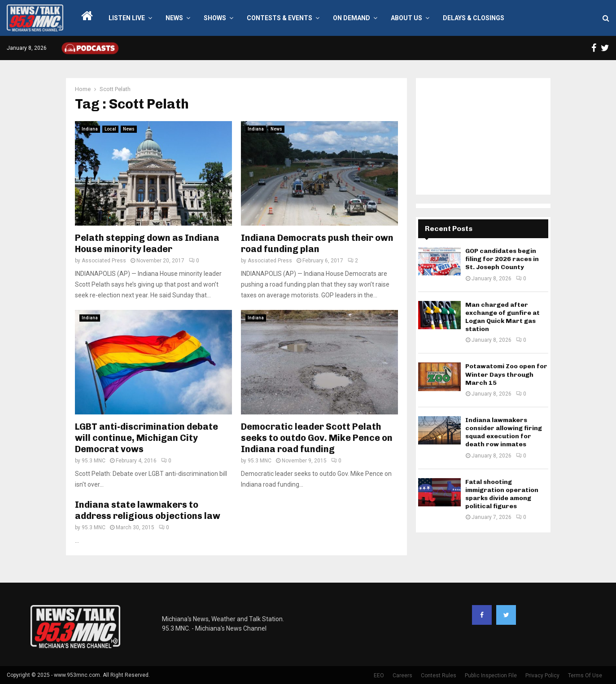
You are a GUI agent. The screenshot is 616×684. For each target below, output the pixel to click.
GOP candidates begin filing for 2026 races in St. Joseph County (502, 259)
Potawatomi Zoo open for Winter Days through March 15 (506, 374)
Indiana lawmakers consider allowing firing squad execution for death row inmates (504, 432)
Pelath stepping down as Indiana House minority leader (147, 243)
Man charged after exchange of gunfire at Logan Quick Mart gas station (502, 317)
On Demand (352, 18)
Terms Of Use (585, 675)
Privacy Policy (542, 675)
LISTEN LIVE (127, 18)
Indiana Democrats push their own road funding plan (317, 243)
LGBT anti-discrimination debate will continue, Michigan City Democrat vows (146, 438)
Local (110, 129)
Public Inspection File (491, 675)
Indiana (90, 129)
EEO (379, 675)
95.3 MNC (94, 461)
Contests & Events (280, 18)
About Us (406, 18)
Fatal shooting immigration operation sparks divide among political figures (502, 494)
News (174, 18)
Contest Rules (439, 675)
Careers (402, 675)
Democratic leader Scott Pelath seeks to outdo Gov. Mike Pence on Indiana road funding (317, 438)
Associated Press (104, 261)
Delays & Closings (474, 18)
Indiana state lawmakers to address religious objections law (148, 510)
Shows (215, 18)
